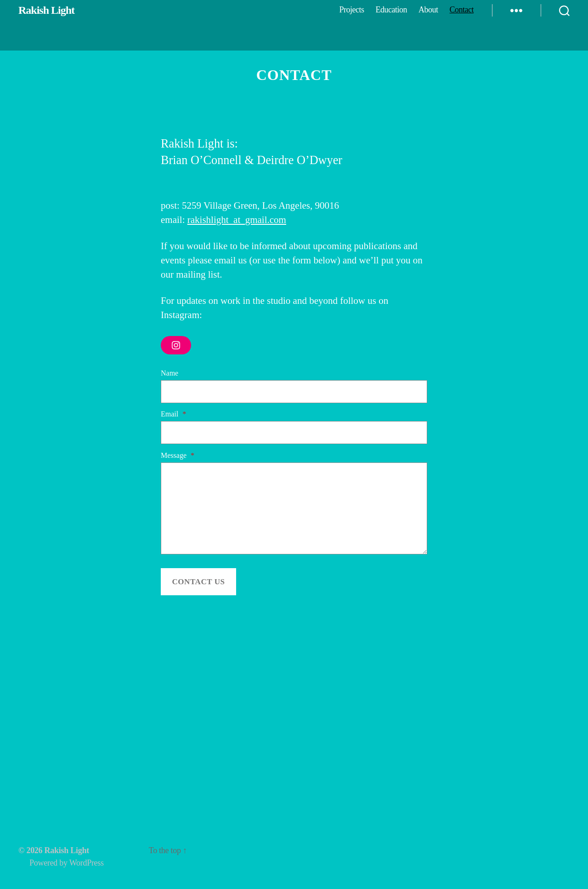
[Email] (294, 433)
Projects (351, 10)
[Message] (294, 508)
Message (178, 455)
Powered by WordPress (67, 863)
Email (173, 414)
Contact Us (198, 582)
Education (391, 10)
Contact (462, 10)
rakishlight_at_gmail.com (237, 220)
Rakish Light (46, 10)
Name (170, 373)
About (428, 10)
